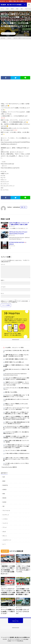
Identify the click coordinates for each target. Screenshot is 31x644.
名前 (3, 280)
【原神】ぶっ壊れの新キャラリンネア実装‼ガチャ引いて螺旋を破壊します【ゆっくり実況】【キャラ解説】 (16, 413)
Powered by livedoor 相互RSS (9, 467)
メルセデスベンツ (7, 540)
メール (3, 287)
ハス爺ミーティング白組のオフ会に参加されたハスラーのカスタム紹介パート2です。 (23, 569)
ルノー (4, 544)
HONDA (4, 490)
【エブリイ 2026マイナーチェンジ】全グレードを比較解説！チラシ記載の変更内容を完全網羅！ (8, 592)
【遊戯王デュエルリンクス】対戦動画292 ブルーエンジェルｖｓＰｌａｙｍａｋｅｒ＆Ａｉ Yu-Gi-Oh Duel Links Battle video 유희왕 (16, 384)
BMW (12, 9)
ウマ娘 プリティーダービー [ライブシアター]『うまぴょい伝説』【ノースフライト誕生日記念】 (16, 409)
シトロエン (5, 519)
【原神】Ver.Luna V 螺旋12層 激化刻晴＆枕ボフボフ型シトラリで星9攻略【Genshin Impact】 (16, 423)
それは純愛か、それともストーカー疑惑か (14, 347)
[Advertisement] (15, 56)
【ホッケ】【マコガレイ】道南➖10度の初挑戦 (16, 450)
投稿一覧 (23, 207)
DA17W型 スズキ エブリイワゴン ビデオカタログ (23, 611)
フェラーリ (5, 523)
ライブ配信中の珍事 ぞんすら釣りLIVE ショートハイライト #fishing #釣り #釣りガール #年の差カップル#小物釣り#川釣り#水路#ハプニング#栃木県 (16, 446)
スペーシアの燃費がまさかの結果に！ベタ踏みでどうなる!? (8, 611)
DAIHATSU (5, 485)
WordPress (20, 641)
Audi (7, 9)
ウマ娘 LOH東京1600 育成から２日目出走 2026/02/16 (17, 453)
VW (22, 9)
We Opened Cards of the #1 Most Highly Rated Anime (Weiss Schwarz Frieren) (15, 374)
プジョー (5, 527)
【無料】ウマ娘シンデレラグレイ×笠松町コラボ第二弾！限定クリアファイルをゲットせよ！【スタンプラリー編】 (16, 459)
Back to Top (15, 621)
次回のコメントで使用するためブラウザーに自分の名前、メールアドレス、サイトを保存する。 (15, 302)
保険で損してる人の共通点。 (11, 392)
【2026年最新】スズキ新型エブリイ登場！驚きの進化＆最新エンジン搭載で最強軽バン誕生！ (23, 592)
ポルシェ (5, 536)
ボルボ (4, 532)
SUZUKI (12, 34)
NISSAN (4, 498)
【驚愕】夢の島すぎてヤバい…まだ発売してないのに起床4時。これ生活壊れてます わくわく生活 (16, 355)
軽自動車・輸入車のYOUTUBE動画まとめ (20, 637)
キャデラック (6, 515)
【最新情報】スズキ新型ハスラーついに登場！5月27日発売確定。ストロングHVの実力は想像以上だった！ (16, 437)
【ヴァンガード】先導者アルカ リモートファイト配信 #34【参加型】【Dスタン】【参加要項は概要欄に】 (16, 379)
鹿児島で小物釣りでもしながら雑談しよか (14, 362)
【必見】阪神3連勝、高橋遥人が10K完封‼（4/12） (17, 359)
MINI (17, 9)
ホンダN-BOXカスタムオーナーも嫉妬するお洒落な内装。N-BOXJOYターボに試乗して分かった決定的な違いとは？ (16, 428)
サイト (2, 293)
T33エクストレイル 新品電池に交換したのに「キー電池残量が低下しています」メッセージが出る (16, 396)
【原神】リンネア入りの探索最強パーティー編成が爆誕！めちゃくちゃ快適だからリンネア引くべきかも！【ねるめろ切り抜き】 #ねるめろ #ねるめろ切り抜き (16, 418)
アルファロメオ (6, 510)
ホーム (2, 9)
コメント (3, 264)
